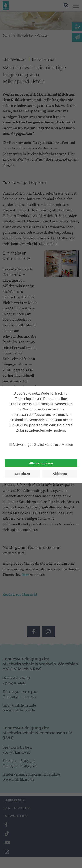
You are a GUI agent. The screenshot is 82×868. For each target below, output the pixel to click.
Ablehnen (60, 474)
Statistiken (40, 445)
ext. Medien (62, 445)
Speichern (22, 474)
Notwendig (19, 445)
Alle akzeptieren (41, 463)
